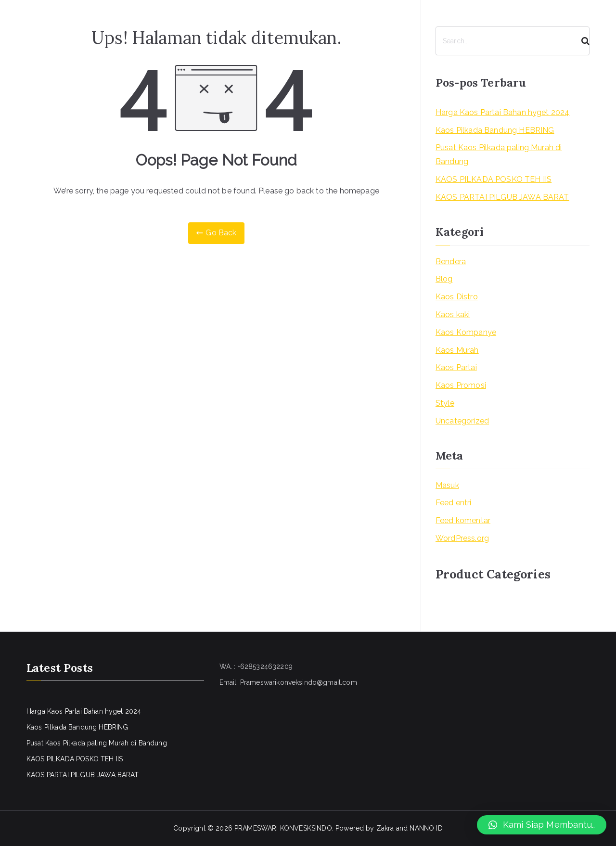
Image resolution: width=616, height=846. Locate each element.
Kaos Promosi (461, 385)
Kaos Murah (457, 350)
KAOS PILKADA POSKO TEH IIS (494, 179)
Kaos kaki (453, 314)
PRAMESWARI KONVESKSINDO (283, 828)
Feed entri (454, 503)
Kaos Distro (457, 297)
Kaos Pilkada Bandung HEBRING (495, 130)
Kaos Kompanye (466, 332)
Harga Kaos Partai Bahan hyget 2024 (502, 112)
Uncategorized (462, 421)
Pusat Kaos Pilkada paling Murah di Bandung (499, 154)
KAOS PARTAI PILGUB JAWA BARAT (502, 197)
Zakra (385, 828)
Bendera (451, 262)
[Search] (581, 41)
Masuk (447, 485)
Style (445, 403)
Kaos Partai (456, 367)
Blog (444, 279)
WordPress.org (462, 538)
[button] (542, 825)
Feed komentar (463, 520)
